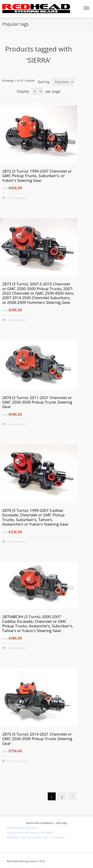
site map (61, 823)
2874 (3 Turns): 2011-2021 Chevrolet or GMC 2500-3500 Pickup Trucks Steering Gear (37, 402)
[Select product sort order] (63, 82)
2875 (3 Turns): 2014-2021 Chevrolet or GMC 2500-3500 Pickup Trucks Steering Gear (37, 739)
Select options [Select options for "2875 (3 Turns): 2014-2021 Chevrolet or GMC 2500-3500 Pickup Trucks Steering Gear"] (16, 761)
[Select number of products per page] (37, 91)
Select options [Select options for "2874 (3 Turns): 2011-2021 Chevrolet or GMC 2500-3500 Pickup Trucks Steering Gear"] (16, 424)
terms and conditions (40, 823)
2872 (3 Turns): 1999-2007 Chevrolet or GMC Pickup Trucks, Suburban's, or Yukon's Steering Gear (37, 176)
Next (72, 796)
